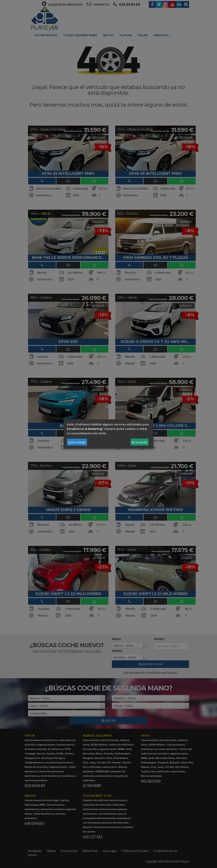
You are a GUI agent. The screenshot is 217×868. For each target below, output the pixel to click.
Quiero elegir (77, 442)
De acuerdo (139, 442)
